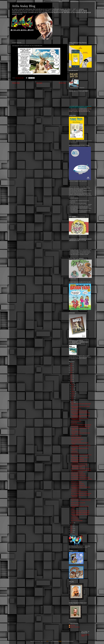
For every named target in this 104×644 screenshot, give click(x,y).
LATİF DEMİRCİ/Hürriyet (76, 441)
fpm (47, 641)
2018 (71, 373)
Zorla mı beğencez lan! (76, 431)
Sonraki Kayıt (16, 83)
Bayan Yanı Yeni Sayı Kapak (77, 521)
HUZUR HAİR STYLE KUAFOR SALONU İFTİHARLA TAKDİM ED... (79, 466)
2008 (71, 530)
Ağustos (73, 392)
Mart (72, 400)
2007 (71, 532)
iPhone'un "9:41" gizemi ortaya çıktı (78, 503)
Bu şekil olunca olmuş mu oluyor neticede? (80, 411)
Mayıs (73, 397)
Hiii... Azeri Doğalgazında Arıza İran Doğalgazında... (81, 494)
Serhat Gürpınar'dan (75, 504)
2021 (71, 367)
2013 (71, 381)
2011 (71, 525)
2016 (71, 376)
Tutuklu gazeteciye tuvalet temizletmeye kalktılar (81, 427)
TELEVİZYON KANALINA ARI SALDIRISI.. (80, 492)
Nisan (73, 399)
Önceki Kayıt (62, 83)
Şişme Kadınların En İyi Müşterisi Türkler (79, 464)
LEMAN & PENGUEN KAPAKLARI (78, 485)
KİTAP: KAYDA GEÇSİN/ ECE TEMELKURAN (80, 477)
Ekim (72, 388)
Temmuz (73, 393)
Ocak (73, 523)
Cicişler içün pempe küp (76, 438)
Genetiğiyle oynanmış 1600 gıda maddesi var (80, 458)
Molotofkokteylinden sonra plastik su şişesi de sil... (81, 469)
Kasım (73, 386)
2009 (71, 529)
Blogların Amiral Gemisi (75, 627)
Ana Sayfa (39, 83)
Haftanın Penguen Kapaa (76, 409)
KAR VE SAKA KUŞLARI (76, 421)
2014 (71, 380)
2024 (71, 364)
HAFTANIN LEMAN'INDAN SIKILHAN (79, 476)
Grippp (73, 509)
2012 (71, 383)
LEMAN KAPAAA (75, 517)
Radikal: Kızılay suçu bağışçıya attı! (78, 474)
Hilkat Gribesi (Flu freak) (76, 490)
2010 (71, 527)
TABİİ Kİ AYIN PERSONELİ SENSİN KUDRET (80, 513)
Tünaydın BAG (74, 423)
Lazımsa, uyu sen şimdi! (76, 498)
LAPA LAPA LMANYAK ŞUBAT (77, 472)
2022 (71, 365)
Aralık (73, 385)
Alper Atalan (73, 625)
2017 (71, 374)
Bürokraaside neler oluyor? (77, 482)
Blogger (60, 641)
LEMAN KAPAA (74, 451)
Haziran (73, 395)
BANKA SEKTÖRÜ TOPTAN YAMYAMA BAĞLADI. (81, 425)
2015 (71, 378)
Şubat (73, 402)
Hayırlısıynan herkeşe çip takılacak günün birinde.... (81, 470)
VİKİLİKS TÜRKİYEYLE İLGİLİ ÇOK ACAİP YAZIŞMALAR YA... (80, 419)
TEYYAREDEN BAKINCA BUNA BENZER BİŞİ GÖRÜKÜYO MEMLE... (80, 416)
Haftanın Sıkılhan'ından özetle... (78, 439)
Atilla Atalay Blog (24, 6)
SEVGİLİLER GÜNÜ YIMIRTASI (78, 459)
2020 (71, 369)
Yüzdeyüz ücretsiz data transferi (78, 484)
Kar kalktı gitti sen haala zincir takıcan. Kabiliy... (81, 511)
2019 (71, 371)
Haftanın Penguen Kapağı (76, 436)
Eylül (72, 390)
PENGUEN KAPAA (75, 453)
